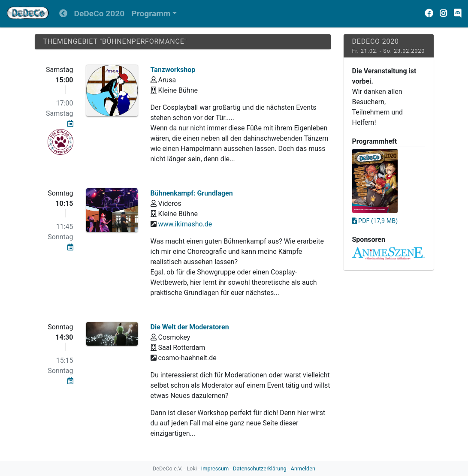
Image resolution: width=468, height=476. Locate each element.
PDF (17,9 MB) (375, 221)
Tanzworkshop (173, 70)
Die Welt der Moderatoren (190, 327)
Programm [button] (151, 14)
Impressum (215, 468)
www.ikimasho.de (185, 224)
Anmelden (303, 468)
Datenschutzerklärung (260, 468)
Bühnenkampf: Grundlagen (192, 193)
